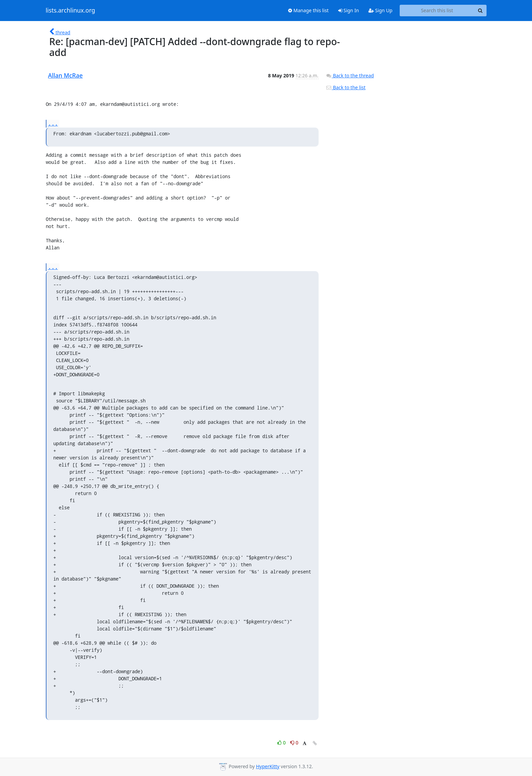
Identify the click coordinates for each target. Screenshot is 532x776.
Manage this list (308, 10)
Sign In (349, 10)
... (53, 123)
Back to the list (346, 87)
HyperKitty (268, 766)
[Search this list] (437, 11)
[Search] (480, 11)
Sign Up (381, 10)
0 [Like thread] (282, 743)
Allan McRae (65, 75)
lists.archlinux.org (71, 11)
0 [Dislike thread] (294, 743)
